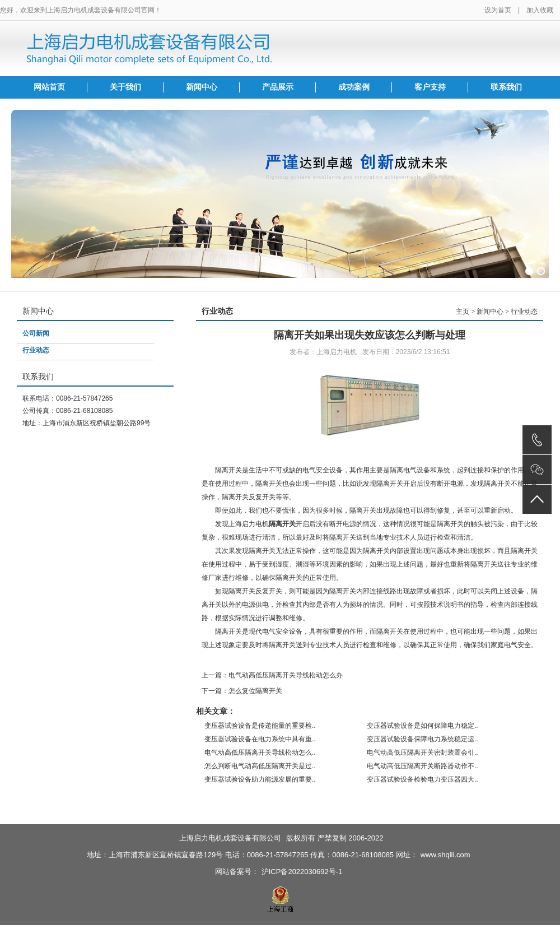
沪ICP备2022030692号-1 (302, 872)
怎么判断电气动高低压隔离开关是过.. (260, 766)
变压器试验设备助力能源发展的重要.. (260, 779)
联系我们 (506, 87)
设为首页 (498, 10)
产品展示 (278, 87)
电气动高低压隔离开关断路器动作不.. (423, 766)
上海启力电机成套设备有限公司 (230, 838)
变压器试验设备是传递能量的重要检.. (260, 726)
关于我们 (125, 87)
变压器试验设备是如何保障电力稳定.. (423, 726)
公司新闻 (36, 333)
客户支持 (430, 87)
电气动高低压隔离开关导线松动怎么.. (260, 753)
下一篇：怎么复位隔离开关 (242, 691)
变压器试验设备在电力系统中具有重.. (260, 739)
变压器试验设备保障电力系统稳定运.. (423, 739)
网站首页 (49, 87)
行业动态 (36, 350)
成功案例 (354, 87)
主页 (463, 312)
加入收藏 (540, 10)
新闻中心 (202, 87)
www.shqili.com (445, 855)
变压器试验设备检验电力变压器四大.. (423, 779)
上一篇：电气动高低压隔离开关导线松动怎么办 (272, 675)
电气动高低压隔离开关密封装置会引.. (423, 753)
